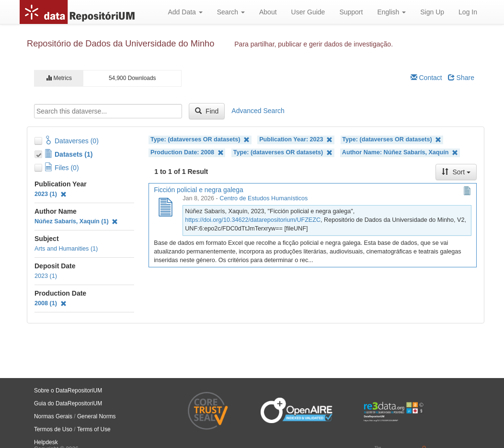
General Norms (97, 416)
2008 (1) (51, 303)
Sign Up (432, 12)
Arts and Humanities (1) (66, 249)
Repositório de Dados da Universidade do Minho (120, 44)
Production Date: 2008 (187, 153)
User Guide (308, 12)
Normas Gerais (53, 416)
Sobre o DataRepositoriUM (68, 391)
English (391, 12)
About (268, 12)
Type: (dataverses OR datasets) (200, 140)
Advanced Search (258, 111)
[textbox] (108, 111)
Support (351, 12)
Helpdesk (46, 442)
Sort (456, 172)
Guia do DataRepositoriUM (68, 403)
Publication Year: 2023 (296, 140)
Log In (468, 12)
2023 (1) (51, 194)
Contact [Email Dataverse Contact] (426, 78)
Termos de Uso (53, 429)
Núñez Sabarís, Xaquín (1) (76, 221)
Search (231, 12)
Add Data (185, 12)
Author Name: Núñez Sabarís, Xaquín (400, 153)
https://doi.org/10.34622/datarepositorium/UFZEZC (253, 220)
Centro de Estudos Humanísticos (263, 198)
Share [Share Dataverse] (461, 78)
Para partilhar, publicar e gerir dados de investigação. (314, 44)
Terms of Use (94, 429)
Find (207, 111)
